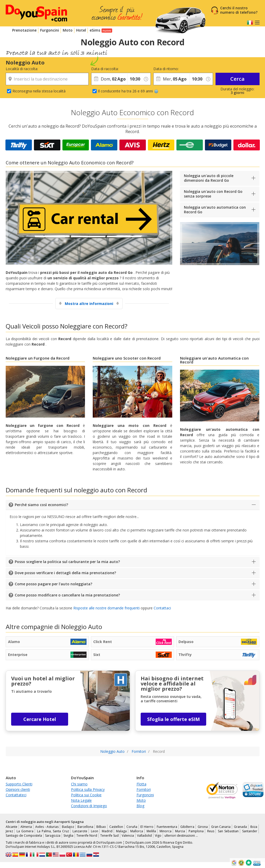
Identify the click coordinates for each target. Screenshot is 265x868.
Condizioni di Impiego (89, 806)
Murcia (180, 831)
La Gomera (25, 831)
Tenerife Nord (87, 836)
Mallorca (137, 831)
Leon (95, 831)
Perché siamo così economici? (41, 505)
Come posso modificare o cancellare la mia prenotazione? (67, 595)
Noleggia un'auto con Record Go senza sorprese (213, 194)
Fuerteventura (167, 827)
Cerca (237, 79)
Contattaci (162, 608)
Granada (240, 827)
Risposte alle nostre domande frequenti (106, 608)
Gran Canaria (221, 827)
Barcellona (85, 827)
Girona (203, 827)
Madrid (107, 831)
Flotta (141, 784)
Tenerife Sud (109, 836)
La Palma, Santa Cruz (53, 831)
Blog (140, 806)
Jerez (9, 831)
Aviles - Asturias (47, 827)
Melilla (151, 831)
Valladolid (144, 836)
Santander (250, 831)
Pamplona (196, 831)
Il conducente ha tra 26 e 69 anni (128, 91)
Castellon (116, 827)
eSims (95, 30)
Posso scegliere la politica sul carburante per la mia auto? (67, 562)
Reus (211, 831)
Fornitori (144, 789)
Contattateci (16, 795)
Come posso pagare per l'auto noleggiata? (53, 584)
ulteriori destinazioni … (181, 836)
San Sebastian (228, 831)
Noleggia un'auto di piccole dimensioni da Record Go (209, 178)
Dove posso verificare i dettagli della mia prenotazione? (65, 573)
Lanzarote (80, 831)
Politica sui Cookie (86, 795)
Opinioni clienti (18, 789)
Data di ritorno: (166, 69)
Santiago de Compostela (24, 836)
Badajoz (68, 827)
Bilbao (101, 827)
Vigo (158, 836)
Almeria (26, 827)
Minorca (166, 831)
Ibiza (254, 827)
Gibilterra (187, 827)
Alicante (12, 827)
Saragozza (53, 836)
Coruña (132, 827)
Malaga (121, 831)
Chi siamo (79, 784)
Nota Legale (81, 800)
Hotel (81, 30)
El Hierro (147, 827)
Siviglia (68, 836)
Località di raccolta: (22, 69)
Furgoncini (50, 30)
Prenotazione (24, 30)
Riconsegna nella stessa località (39, 91)
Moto (68, 30)
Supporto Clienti (19, 784)
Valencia (128, 836)
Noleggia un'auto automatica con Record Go (215, 210)
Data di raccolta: (105, 69)
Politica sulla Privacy (88, 789)
